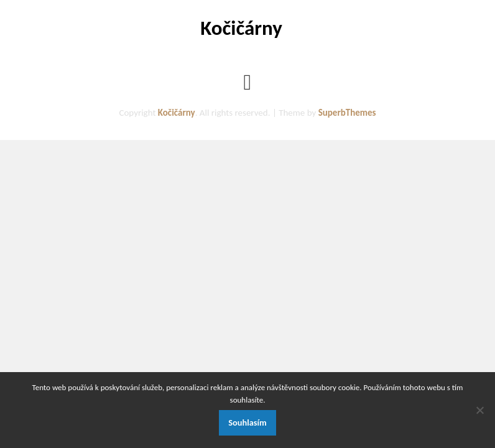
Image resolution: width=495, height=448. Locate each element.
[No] (479, 410)
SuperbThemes (347, 113)
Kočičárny (241, 28)
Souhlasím (247, 422)
